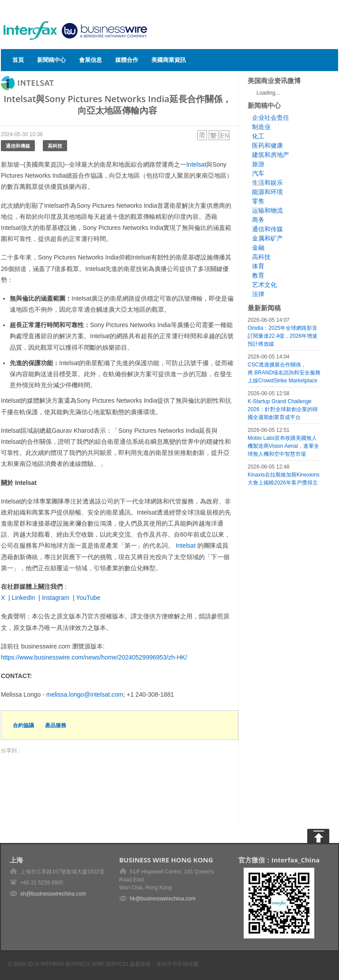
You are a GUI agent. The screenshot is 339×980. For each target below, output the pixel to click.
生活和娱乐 (267, 183)
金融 (258, 248)
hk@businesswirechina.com (163, 899)
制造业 (261, 127)
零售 (258, 201)
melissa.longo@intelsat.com (85, 694)
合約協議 (23, 725)
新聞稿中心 (51, 60)
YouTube (88, 598)
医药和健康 (267, 145)
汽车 (258, 173)
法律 (258, 294)
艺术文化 (264, 285)
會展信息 (90, 60)
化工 (258, 136)
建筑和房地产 (271, 155)
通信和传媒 (267, 229)
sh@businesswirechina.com (53, 894)
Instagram (56, 598)
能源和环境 (267, 192)
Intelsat (196, 164)
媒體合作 (127, 60)
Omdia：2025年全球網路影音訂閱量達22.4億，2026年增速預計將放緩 (282, 336)
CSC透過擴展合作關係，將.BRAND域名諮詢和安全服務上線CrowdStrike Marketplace (284, 373)
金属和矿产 (267, 238)
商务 (258, 220)
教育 (258, 275)
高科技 (55, 146)
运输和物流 (267, 210)
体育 (258, 266)
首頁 (18, 60)
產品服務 (56, 725)
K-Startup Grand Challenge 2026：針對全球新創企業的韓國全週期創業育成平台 (283, 409)
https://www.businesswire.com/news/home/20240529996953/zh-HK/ (94, 657)
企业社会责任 (271, 118)
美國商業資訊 (169, 60)
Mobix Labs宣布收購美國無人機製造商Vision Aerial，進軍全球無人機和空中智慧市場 (283, 446)
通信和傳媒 (18, 146)
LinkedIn (24, 598)
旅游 (258, 164)
